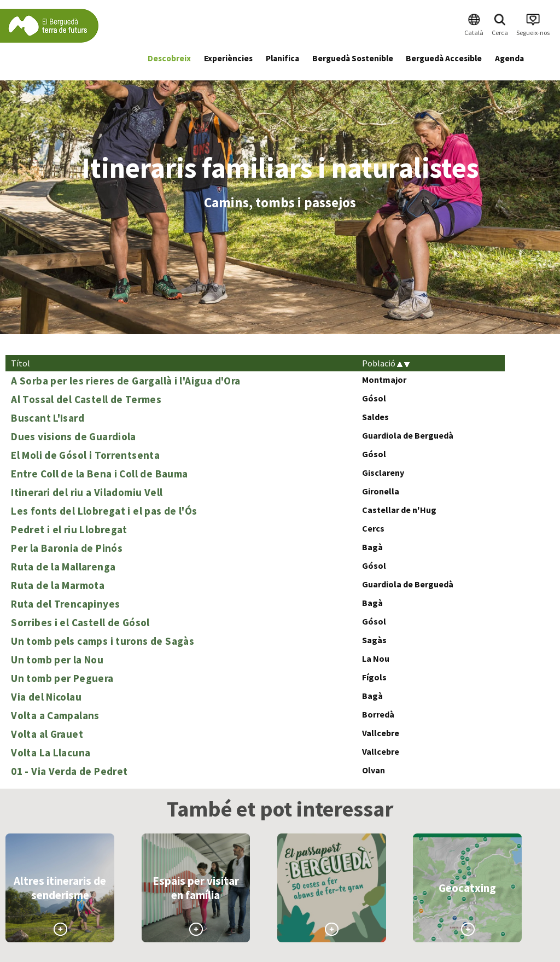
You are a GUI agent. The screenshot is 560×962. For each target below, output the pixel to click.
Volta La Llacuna (51, 753)
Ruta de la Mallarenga (63, 567)
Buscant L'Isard (48, 418)
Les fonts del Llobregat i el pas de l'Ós (104, 511)
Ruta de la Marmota (58, 585)
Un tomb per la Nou (57, 660)
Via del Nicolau (46, 697)
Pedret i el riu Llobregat (69, 529)
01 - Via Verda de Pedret (69, 771)
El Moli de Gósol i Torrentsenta (85, 455)
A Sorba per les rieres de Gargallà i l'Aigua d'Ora (126, 381)
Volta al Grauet (47, 734)
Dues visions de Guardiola (74, 436)
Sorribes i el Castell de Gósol (80, 622)
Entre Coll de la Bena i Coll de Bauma (99, 474)
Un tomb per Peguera (62, 678)
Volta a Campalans (55, 715)
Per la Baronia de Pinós (67, 548)
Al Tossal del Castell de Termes (86, 399)
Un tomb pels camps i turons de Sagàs (103, 641)
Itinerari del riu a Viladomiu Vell (87, 492)
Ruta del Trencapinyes (65, 604)
